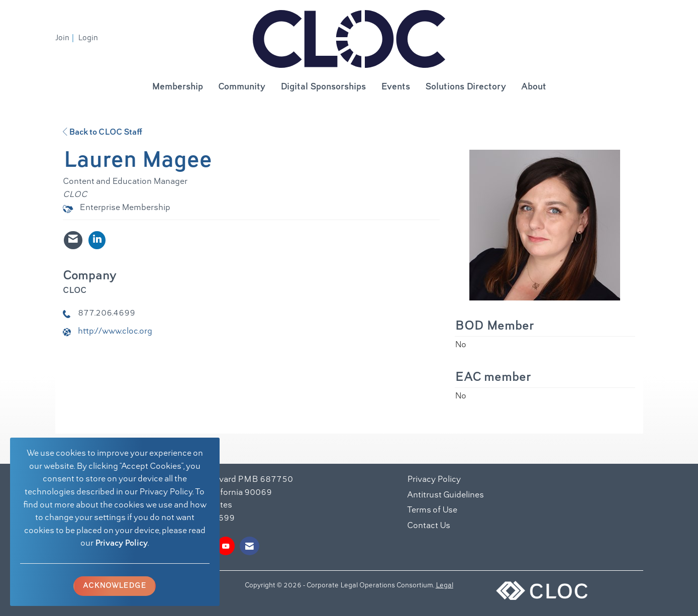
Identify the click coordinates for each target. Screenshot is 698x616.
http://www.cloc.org (115, 332)
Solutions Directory (466, 87)
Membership (177, 87)
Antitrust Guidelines (445, 495)
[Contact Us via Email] (250, 546)
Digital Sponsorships (323, 87)
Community (242, 87)
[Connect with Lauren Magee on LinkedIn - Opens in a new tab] (97, 240)
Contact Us (429, 526)
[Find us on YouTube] (226, 546)
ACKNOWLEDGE (115, 586)
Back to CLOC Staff (103, 133)
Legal (444, 586)
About (534, 87)
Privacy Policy (121, 544)
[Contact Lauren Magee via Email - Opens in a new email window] (73, 240)
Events (395, 87)
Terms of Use (432, 510)
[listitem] (66, 38)
